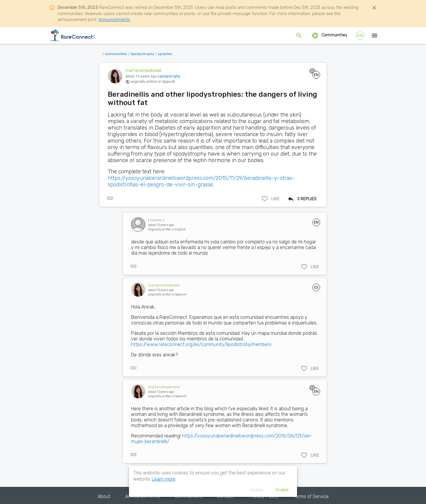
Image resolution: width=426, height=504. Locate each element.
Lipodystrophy (169, 76)
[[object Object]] (110, 198)
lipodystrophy (143, 54)
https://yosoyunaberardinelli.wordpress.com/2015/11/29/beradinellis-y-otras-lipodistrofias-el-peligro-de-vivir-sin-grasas (201, 181)
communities (116, 54)
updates (165, 54)
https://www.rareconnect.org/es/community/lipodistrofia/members (201, 344)
